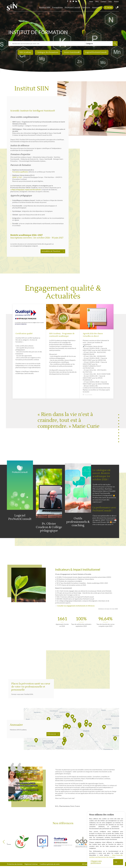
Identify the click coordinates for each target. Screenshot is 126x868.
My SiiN (108, 7)
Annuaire (96, 8)
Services (86, 8)
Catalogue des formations (47, 52)
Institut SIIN (45, 8)
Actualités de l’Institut (51, 251)
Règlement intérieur (32, 864)
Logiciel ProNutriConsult (96, 52)
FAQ (97, 1)
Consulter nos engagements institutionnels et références (76, 612)
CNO (20, 177)
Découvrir (52, 740)
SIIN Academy (25, 52)
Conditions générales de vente (51, 864)
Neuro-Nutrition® (72, 52)
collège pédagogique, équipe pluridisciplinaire (26, 189)
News (91, 1)
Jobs (110, 1)
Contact (104, 1)
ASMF (14, 177)
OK (116, 862)
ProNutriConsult (72, 8)
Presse (116, 1)
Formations (57, 8)
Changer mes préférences (96, 862)
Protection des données (15, 864)
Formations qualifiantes (20, 171)
